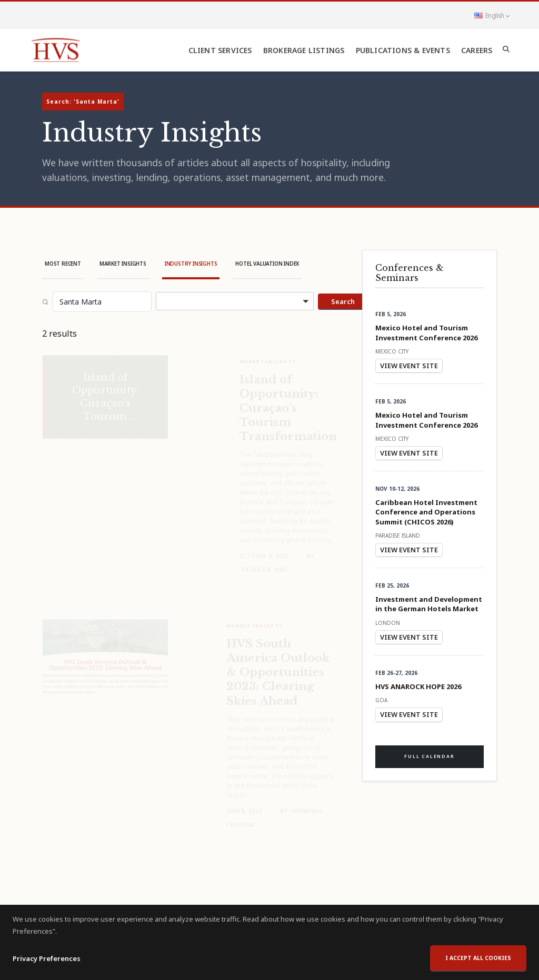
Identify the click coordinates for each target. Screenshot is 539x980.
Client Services (220, 50)
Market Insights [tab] (123, 264)
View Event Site (409, 366)
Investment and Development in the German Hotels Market (429, 604)
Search (343, 301)
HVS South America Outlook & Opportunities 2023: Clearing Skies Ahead (278, 665)
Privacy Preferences (47, 969)
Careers (477, 50)
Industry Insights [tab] (191, 264)
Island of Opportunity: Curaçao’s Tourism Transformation (288, 401)
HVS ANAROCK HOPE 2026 (418, 686)
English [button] (492, 15)
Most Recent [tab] (63, 264)
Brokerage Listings (304, 50)
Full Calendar (429, 756)
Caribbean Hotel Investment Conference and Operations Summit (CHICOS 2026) (426, 512)
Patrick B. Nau (264, 562)
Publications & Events (403, 50)
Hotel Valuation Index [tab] (267, 264)
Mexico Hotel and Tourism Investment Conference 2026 (426, 332)
